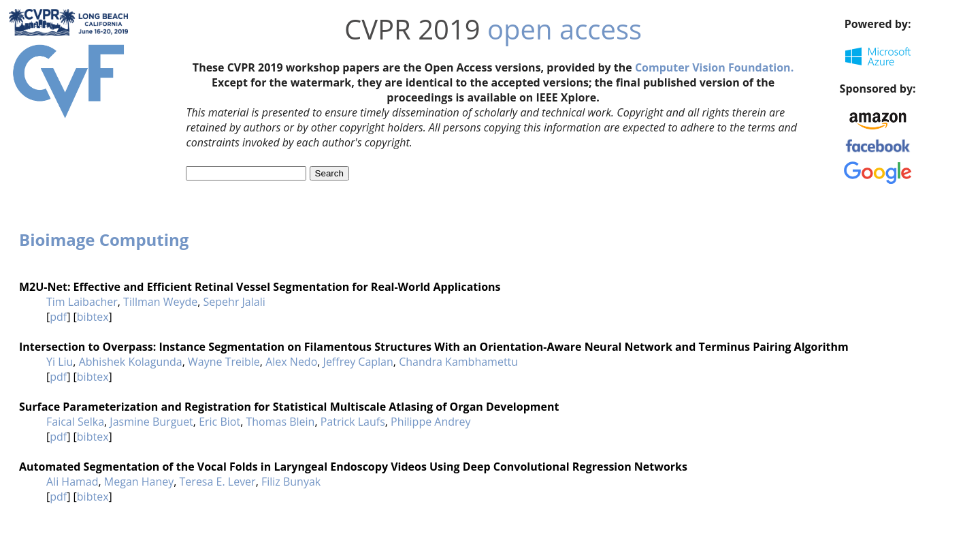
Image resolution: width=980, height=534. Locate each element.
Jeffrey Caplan (358, 362)
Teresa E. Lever (218, 482)
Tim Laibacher (82, 302)
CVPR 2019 (412, 29)
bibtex (93, 317)
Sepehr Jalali (234, 302)
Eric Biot (219, 422)
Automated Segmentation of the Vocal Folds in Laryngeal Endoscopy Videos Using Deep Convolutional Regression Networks (353, 467)
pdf (58, 317)
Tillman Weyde (160, 302)
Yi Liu (60, 362)
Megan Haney (139, 482)
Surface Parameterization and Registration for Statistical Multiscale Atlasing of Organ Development (289, 407)
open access (565, 29)
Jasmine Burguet (151, 422)
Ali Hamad (72, 482)
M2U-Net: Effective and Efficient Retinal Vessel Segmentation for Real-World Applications (260, 287)
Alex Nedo (291, 362)
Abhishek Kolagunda (131, 362)
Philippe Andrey (431, 422)
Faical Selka (75, 422)
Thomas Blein (280, 422)
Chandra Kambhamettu (458, 362)
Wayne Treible (224, 362)
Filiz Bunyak (291, 482)
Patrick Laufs (353, 422)
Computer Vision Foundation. (714, 67)
